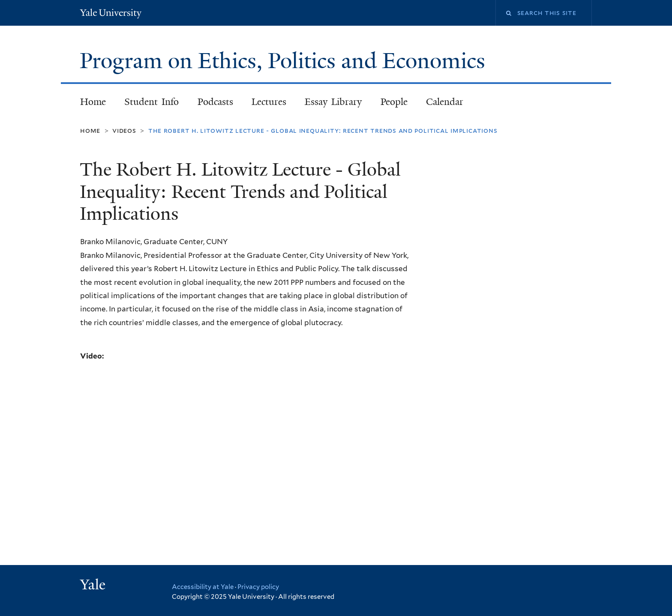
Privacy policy (258, 587)
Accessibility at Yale (203, 587)
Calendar (445, 102)
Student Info (152, 102)
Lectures (269, 102)
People (394, 102)
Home (93, 102)
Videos (124, 130)
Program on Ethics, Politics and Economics (285, 61)
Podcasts (215, 102)
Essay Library (333, 102)
